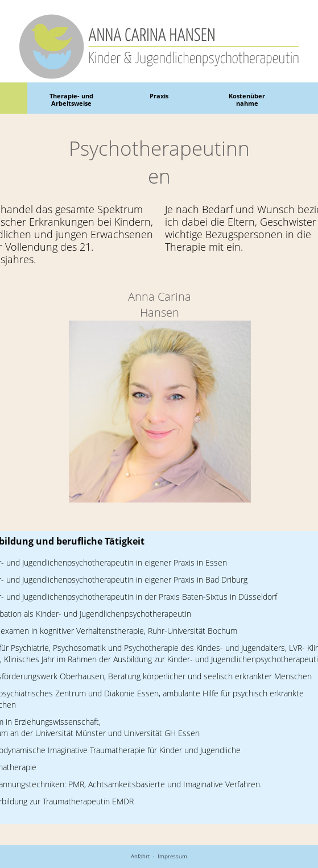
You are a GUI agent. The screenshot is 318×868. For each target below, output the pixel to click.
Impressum (172, 856)
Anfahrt (140, 856)
